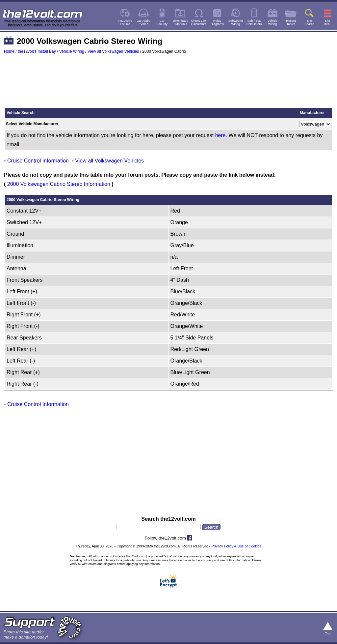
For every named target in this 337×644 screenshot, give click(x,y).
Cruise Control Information (38, 161)
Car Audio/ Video (144, 22)
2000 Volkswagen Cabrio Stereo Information (59, 184)
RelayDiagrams (217, 22)
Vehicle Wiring (72, 51)
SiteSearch (309, 22)
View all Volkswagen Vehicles (113, 51)
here (220, 135)
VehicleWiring (272, 22)
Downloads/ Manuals (180, 22)
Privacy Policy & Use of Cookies (237, 546)
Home (9, 51)
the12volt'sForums (125, 22)
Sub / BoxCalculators (254, 22)
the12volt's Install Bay (37, 51)
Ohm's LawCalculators (199, 22)
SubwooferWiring (236, 22)
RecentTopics (291, 22)
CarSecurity (162, 22)
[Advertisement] (168, 83)
